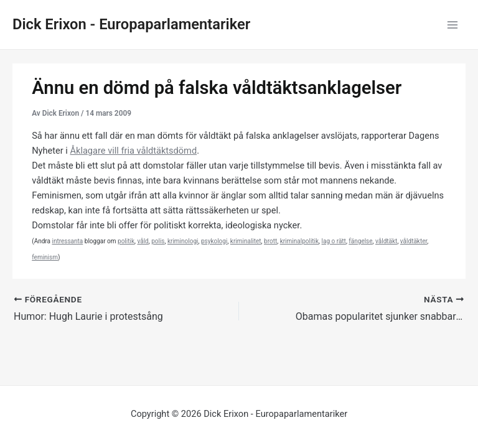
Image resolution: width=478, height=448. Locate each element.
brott (270, 241)
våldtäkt (386, 241)
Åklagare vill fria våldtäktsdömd (134, 151)
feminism (45, 257)
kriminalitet (246, 241)
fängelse (360, 241)
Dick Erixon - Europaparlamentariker (131, 24)
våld (143, 241)
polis (158, 241)
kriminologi (183, 241)
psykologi (214, 241)
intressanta (67, 241)
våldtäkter (414, 241)
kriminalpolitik (299, 241)
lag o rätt (334, 241)
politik (126, 241)
